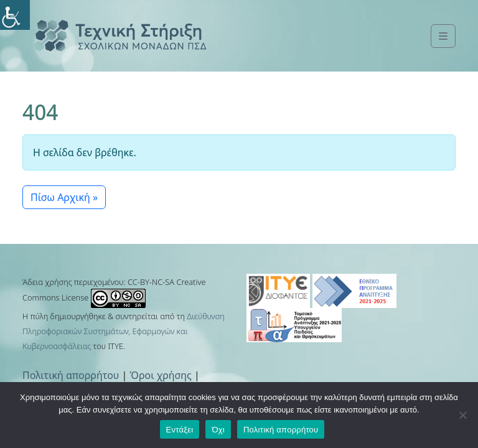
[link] (15, 15)
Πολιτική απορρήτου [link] (71, 375)
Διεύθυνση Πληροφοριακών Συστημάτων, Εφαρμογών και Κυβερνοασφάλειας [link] (124, 331)
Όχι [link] (218, 430)
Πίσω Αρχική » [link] (64, 197)
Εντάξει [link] (180, 430)
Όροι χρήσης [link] (161, 375)
